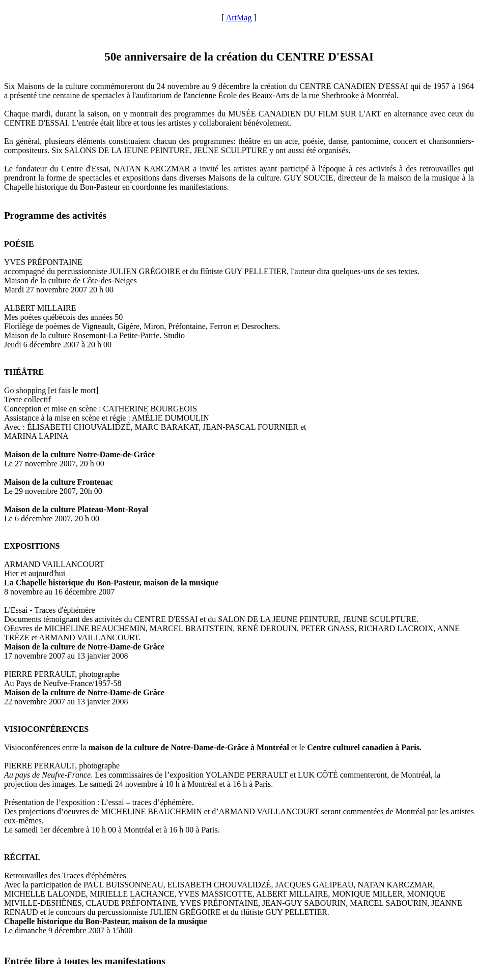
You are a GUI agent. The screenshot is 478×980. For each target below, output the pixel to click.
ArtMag (239, 18)
